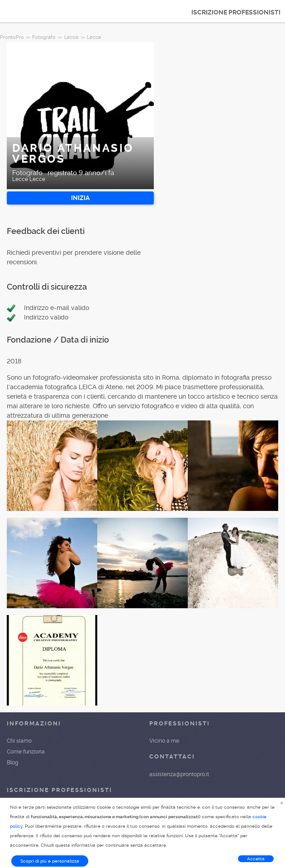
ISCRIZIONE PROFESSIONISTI (236, 12)
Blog (12, 763)
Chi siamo (19, 741)
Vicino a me (164, 741)
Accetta (256, 859)
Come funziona (26, 752)
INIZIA (80, 198)
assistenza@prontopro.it (179, 774)
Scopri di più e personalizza (50, 861)
